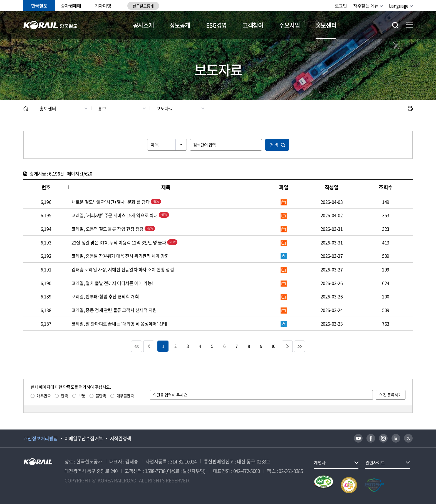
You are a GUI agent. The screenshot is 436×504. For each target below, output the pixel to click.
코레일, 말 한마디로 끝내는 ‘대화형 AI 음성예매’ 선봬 (119, 324)
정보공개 (180, 25)
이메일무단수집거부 (84, 438)
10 (273, 346)
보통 (82, 396)
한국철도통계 (143, 6)
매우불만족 (125, 396)
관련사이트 (375, 463)
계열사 (320, 463)
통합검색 (395, 25)
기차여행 (103, 6)
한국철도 (39, 6)
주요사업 (289, 25)
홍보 (102, 108)
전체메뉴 (409, 25)
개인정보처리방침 (41, 438)
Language (399, 6)
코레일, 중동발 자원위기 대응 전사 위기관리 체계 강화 (120, 256)
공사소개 (143, 25)
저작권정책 (121, 438)
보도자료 (165, 108)
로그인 (341, 6)
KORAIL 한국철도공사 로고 (50, 25)
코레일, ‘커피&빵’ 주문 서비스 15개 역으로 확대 (120, 215)
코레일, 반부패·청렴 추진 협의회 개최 (105, 296)
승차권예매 (71, 6)
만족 (64, 396)
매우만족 (44, 396)
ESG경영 (216, 25)
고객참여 (253, 25)
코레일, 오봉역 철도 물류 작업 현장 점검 (113, 229)
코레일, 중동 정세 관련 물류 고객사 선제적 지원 (114, 310)
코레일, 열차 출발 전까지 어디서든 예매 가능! (112, 283)
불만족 (101, 396)
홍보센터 (326, 25)
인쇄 (410, 108)
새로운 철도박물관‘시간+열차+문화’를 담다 (116, 202)
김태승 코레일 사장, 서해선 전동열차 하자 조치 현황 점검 (123, 269)
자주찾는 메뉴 (366, 6)
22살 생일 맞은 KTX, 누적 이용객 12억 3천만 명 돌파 (124, 242)
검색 (274, 145)
